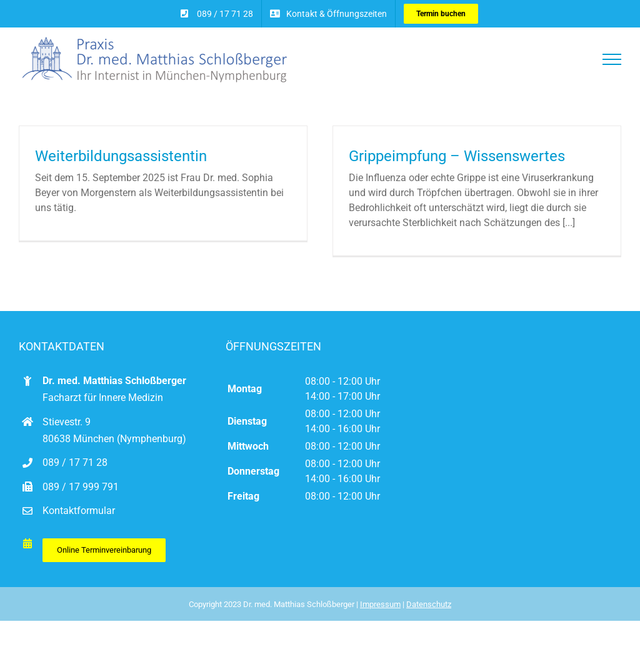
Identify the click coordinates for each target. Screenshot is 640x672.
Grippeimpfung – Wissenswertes (451, 156)
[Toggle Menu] (612, 59)
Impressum (380, 614)
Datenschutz (429, 614)
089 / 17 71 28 (75, 472)
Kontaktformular (79, 521)
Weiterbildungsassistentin (121, 156)
